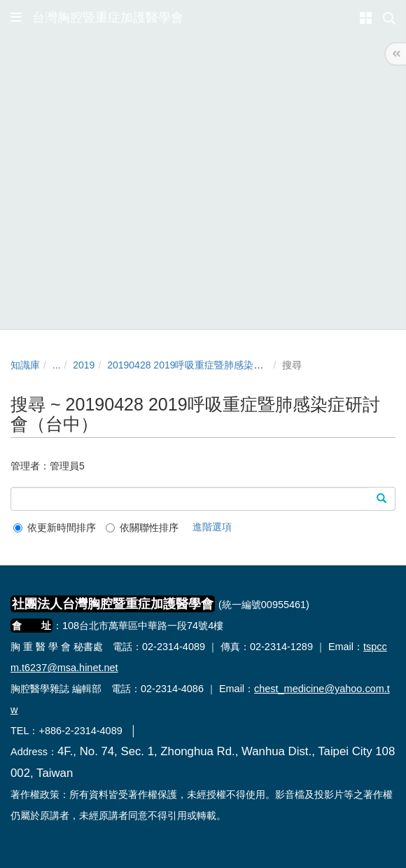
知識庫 (25, 365)
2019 (84, 365)
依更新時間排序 (55, 528)
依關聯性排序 (142, 528)
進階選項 (212, 527)
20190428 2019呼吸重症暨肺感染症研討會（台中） (219, 365)
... (57, 365)
